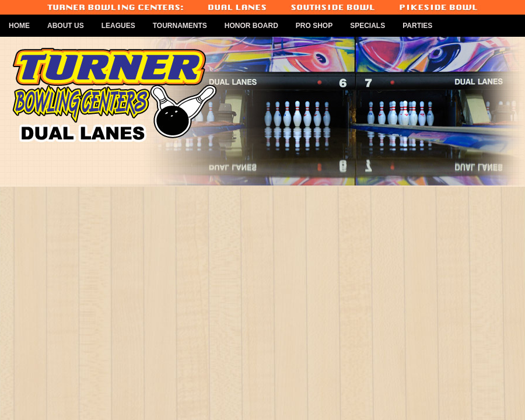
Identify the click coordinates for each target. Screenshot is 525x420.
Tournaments (180, 26)
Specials (367, 26)
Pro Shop (314, 26)
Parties (417, 26)
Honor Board (251, 26)
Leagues (118, 26)
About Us (66, 26)
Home (19, 26)
